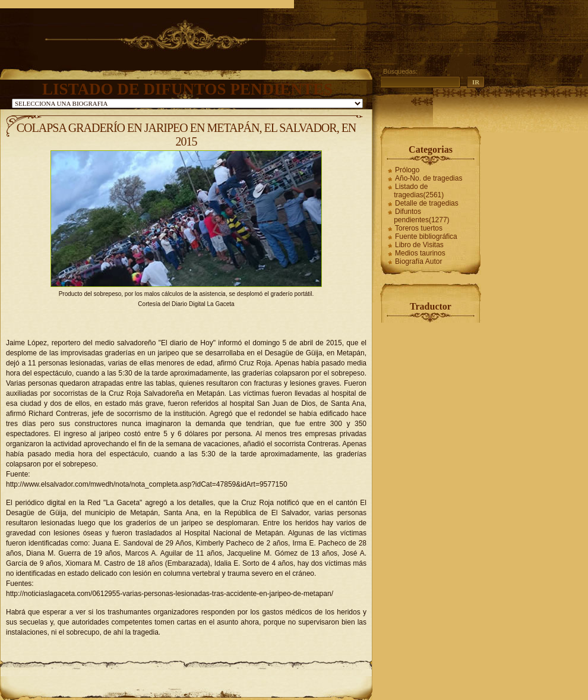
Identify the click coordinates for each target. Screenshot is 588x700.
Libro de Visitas (419, 245)
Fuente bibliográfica (426, 237)
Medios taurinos (420, 253)
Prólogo (407, 170)
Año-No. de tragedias (429, 178)
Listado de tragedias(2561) (419, 191)
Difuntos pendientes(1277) (421, 216)
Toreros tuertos (419, 228)
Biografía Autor (418, 261)
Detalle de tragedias (427, 203)
